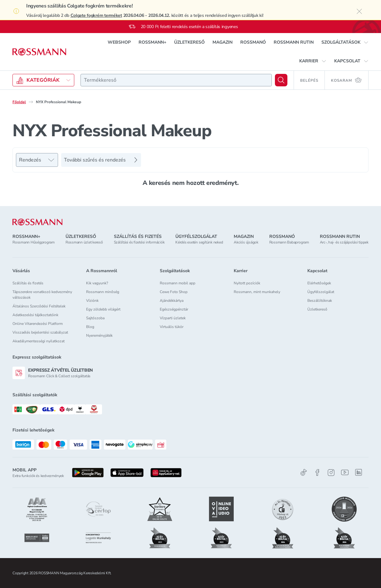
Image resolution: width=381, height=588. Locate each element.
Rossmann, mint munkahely (257, 292)
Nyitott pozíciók (247, 283)
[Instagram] (331, 472)
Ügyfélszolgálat (321, 292)
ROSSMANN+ (152, 42)
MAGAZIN (222, 42)
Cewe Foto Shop (174, 292)
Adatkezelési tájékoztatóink (35, 315)
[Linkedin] (359, 472)
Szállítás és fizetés (28, 283)
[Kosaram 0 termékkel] (347, 80)
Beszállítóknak (320, 301)
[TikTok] (304, 472)
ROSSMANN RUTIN (294, 42)
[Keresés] (281, 80)
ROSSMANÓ (253, 42)
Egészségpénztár (174, 309)
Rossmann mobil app (178, 283)
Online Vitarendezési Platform (38, 324)
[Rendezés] (37, 160)
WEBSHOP (119, 42)
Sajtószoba (95, 318)
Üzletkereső (317, 309)
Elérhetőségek (319, 283)
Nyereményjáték (99, 335)
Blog (90, 327)
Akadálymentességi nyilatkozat (39, 341)
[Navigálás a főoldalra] (39, 52)
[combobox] (176, 80)
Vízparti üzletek (173, 318)
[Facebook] (317, 472)
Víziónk (92, 301)
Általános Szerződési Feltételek (39, 306)
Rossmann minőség (103, 292)
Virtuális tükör (172, 327)
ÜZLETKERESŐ (189, 42)
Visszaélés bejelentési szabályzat (40, 332)
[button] (345, 42)
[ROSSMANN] (37, 222)
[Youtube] (345, 472)
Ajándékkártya (172, 301)
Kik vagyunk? (97, 283)
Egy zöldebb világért (103, 309)
